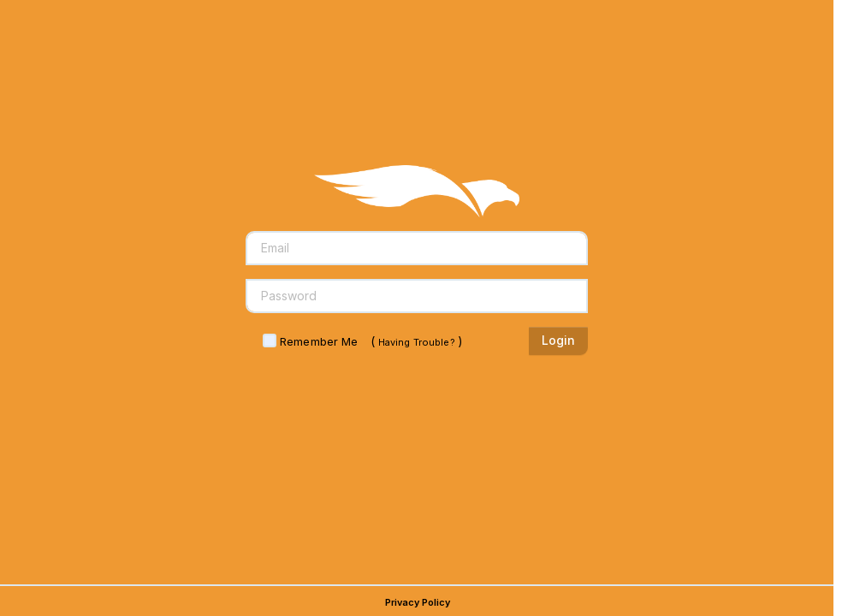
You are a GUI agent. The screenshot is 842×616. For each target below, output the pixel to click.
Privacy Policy (418, 602)
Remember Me (319, 341)
